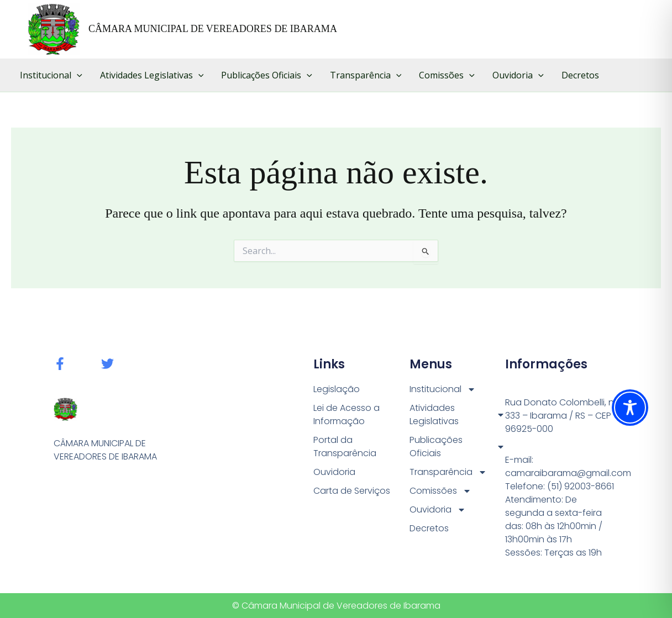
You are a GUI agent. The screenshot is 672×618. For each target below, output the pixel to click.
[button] (77, 75)
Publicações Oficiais (267, 75)
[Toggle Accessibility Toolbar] (630, 408)
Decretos (580, 75)
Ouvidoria (518, 75)
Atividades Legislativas (152, 75)
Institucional (51, 75)
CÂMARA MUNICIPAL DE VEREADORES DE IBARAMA (213, 29)
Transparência (366, 75)
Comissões (447, 75)
